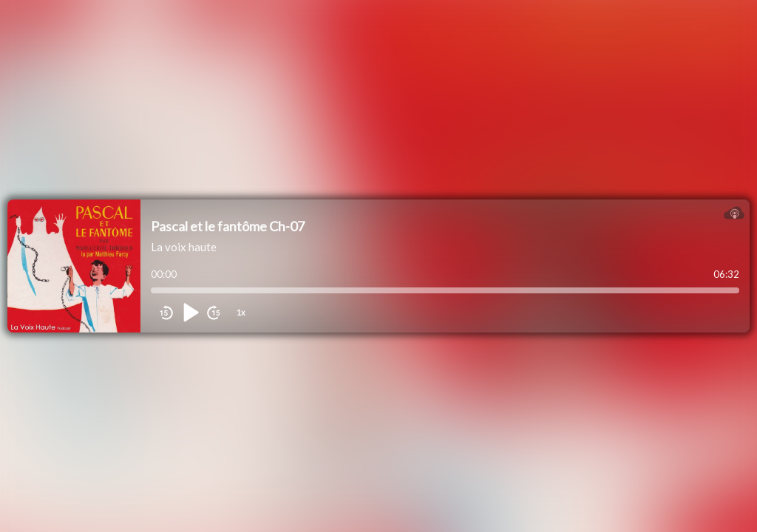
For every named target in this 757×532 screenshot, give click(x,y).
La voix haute (184, 247)
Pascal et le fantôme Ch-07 (228, 226)
